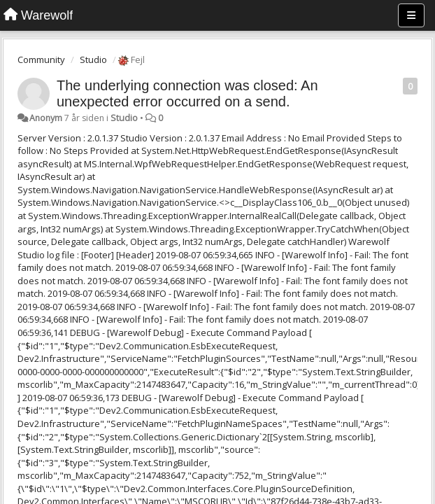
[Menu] (411, 15)
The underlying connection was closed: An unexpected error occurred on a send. (187, 93)
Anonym (46, 118)
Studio (93, 59)
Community (41, 59)
